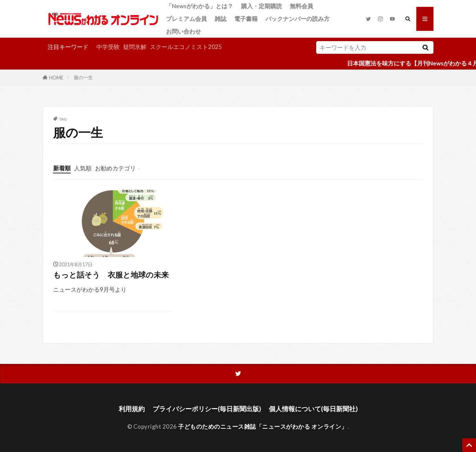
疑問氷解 (135, 47)
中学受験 (108, 47)
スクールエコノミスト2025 (186, 47)
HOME (56, 77)
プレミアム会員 (186, 19)
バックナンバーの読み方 (297, 19)
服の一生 (83, 77)
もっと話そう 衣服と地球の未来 (111, 275)
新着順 (62, 168)
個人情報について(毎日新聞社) (313, 409)
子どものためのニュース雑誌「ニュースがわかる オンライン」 (263, 426)
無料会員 (301, 6)
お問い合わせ (183, 31)
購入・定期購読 (261, 6)
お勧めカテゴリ (115, 168)
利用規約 (132, 409)
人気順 (83, 168)
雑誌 (221, 19)
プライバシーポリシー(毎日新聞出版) (207, 409)
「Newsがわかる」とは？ (200, 6)
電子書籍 (246, 19)
